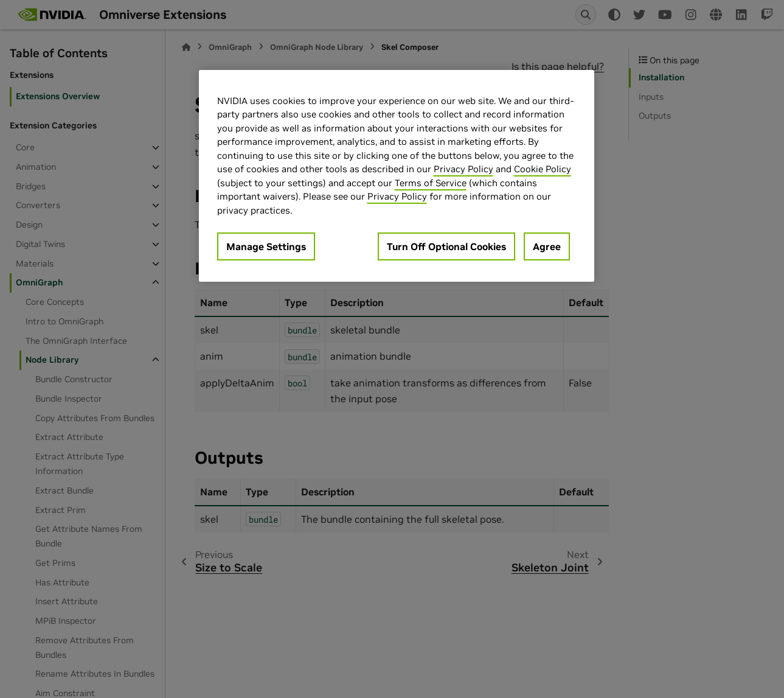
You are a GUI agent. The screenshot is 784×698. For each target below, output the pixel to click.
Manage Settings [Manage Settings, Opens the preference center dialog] (266, 246)
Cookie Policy (543, 169)
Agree (547, 246)
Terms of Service (431, 183)
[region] (397, 176)
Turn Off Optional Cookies (446, 246)
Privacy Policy (463, 169)
